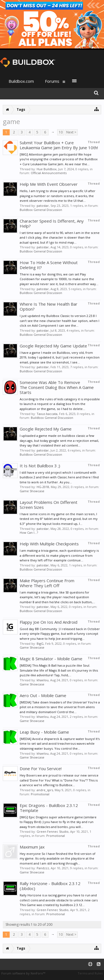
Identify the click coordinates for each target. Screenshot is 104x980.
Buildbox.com (21, 81)
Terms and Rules (90, 973)
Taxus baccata (47, 414)
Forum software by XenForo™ (23, 973)
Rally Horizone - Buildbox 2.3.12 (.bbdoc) (50, 886)
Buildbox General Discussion (41, 210)
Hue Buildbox (47, 169)
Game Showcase (32, 491)
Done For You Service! (41, 768)
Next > (71, 132)
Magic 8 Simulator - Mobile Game (51, 659)
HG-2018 (43, 487)
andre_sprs (45, 790)
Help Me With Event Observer (49, 184)
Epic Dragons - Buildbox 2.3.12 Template (49, 808)
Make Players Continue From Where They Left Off (47, 583)
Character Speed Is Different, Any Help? (52, 223)
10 (61, 132)
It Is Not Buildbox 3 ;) (40, 466)
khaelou (43, 680)
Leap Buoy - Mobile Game (44, 732)
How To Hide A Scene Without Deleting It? (49, 265)
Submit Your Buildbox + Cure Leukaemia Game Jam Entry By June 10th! (59, 145)
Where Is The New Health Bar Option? (49, 306)
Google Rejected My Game (46, 429)
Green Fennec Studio (53, 831)
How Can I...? (29, 532)
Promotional (40, 794)
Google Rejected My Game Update (53, 346)
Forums (52, 81)
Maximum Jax (32, 847)
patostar (43, 206)
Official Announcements (49, 173)
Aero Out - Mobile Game (43, 695)
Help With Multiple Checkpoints (49, 544)
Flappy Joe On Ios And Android (49, 622)
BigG (40, 644)
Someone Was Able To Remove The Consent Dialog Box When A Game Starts (57, 387)
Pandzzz (43, 868)
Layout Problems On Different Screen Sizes (49, 505)
